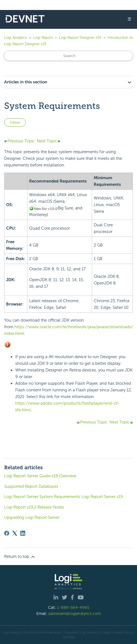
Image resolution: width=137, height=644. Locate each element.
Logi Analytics (16, 38)
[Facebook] (7, 533)
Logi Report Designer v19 (80, 38)
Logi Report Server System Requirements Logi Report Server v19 (64, 497)
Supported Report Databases (31, 486)
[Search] (68, 56)
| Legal (105, 632)
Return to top (20, 557)
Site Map (69, 637)
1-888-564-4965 (73, 607)
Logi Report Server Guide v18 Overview (40, 476)
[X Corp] (15, 533)
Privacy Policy (123, 632)
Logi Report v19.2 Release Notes (34, 507)
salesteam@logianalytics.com (75, 614)
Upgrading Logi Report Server (32, 517)
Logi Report (43, 38)
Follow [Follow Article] (15, 122)
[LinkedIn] (23, 533)
